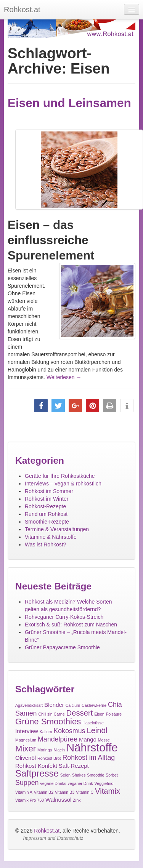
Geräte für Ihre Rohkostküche (60, 476)
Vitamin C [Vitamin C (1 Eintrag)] (85, 792)
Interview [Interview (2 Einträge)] (27, 731)
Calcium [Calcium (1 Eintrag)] (73, 705)
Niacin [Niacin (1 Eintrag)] (59, 750)
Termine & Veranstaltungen (57, 529)
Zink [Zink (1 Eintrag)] (77, 800)
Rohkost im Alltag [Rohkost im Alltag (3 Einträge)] (88, 757)
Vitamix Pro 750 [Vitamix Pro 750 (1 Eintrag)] (30, 800)
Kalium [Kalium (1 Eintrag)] (46, 732)
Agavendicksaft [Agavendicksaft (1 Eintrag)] (29, 705)
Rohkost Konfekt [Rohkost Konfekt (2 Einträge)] (36, 766)
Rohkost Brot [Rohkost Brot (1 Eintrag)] (49, 758)
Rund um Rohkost (46, 514)
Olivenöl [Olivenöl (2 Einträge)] (26, 758)
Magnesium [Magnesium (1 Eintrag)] (26, 740)
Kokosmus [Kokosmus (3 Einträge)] (69, 731)
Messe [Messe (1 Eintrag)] (104, 740)
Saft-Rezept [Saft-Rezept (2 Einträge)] (74, 766)
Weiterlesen (64, 377)
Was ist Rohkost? (45, 545)
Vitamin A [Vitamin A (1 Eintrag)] (24, 792)
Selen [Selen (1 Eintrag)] (65, 775)
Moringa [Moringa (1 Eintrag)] (45, 750)
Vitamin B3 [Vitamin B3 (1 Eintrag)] (65, 792)
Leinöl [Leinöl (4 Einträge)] (97, 730)
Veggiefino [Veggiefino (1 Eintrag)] (104, 783)
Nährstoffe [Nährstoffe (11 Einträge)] (92, 747)
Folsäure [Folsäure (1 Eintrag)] (114, 714)
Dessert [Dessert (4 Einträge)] (80, 713)
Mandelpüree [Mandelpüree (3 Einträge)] (58, 739)
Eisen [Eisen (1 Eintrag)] (99, 714)
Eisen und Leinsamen (69, 103)
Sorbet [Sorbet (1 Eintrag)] (112, 775)
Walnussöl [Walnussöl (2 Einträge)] (59, 800)
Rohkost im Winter (47, 499)
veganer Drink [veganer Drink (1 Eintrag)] (80, 783)
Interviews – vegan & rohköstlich (63, 484)
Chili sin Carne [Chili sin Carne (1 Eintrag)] (51, 714)
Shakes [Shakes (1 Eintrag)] (79, 775)
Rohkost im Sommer (49, 491)
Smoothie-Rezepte (47, 522)
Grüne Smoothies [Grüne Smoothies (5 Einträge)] (48, 721)
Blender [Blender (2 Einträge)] (54, 705)
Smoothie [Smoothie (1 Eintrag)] (96, 775)
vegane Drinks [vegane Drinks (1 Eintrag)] (53, 783)
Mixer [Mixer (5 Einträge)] (26, 749)
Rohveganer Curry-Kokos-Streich (64, 617)
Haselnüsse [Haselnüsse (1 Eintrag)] (93, 723)
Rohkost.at (47, 831)
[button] (41, 406)
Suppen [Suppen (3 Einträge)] (27, 783)
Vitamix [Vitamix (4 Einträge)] (108, 791)
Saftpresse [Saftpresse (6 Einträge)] (37, 773)
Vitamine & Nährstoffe (51, 537)
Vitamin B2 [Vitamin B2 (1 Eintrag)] (44, 792)
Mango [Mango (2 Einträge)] (88, 739)
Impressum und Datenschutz (53, 838)
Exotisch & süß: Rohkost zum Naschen (71, 625)
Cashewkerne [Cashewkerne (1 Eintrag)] (94, 705)
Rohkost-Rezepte (45, 506)
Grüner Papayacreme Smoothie (62, 647)
